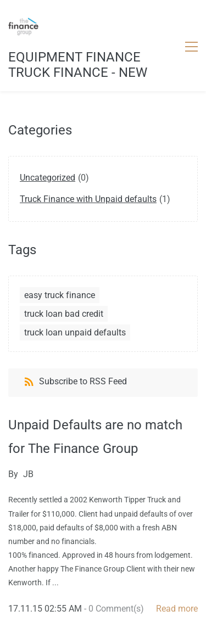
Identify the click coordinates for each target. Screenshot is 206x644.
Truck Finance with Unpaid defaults (88, 199)
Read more (177, 609)
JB (28, 474)
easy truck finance (60, 295)
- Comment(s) (114, 609)
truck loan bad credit (64, 314)
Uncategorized (48, 178)
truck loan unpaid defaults (75, 332)
